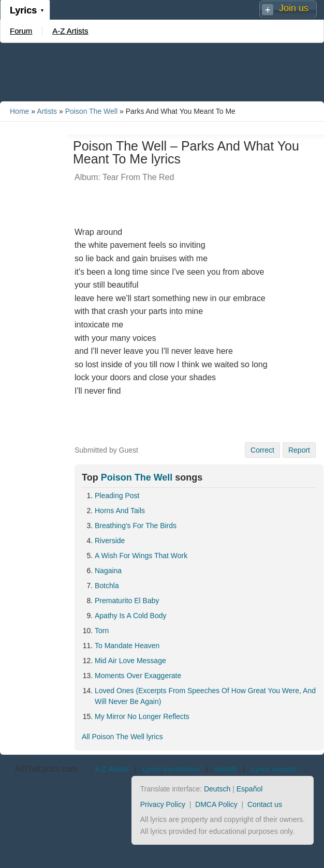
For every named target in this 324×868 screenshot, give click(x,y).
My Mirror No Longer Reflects (142, 716)
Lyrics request (274, 769)
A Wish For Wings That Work (141, 556)
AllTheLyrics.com (46, 769)
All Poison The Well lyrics (122, 737)
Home (19, 111)
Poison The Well (91, 111)
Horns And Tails (120, 511)
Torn (102, 631)
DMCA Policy (216, 804)
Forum (21, 31)
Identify (225, 769)
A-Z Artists (70, 31)
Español (250, 789)
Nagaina (108, 571)
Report (299, 450)
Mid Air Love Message (130, 661)
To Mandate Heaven (127, 646)
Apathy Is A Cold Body (131, 616)
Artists (47, 111)
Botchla (107, 586)
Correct (262, 450)
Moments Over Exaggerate (138, 676)
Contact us (265, 804)
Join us (294, 8)
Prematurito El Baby (127, 601)
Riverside (110, 541)
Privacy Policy (163, 804)
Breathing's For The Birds (136, 526)
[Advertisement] (162, 71)
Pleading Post (117, 496)
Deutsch (217, 789)
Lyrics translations (171, 769)
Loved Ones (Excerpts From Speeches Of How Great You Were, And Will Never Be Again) (205, 696)
